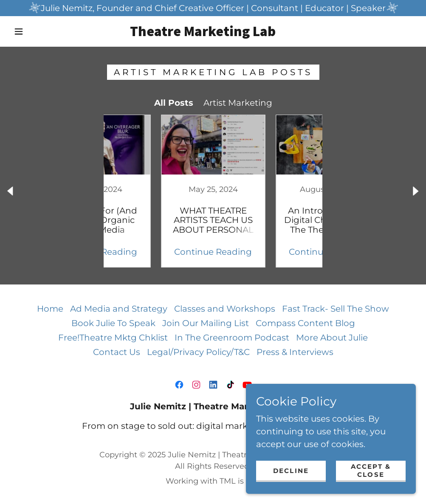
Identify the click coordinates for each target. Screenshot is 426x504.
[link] (203, 33)
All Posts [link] (174, 103)
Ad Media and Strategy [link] (119, 309)
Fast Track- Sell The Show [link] (336, 309)
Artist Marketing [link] (238, 103)
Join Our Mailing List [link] (206, 323)
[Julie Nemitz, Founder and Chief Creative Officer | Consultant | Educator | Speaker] (213, 8)
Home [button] (50, 309)
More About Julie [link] (332, 338)
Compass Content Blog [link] (305, 323)
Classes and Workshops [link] (225, 309)
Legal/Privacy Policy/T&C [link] (198, 352)
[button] (20, 31)
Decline (291, 471)
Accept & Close (371, 470)
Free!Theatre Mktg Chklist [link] (113, 338)
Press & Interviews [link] (295, 352)
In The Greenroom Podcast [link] (232, 338)
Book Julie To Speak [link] (113, 323)
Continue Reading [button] (156, 252)
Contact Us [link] (117, 352)
